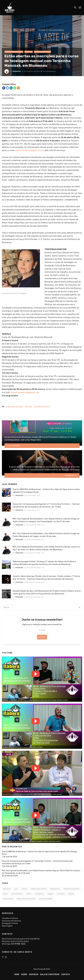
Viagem (50, 894)
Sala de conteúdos (50, 974)
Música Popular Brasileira (26, 899)
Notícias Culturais (42, 52)
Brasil (5, 894)
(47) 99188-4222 (18, 944)
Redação (17, 71)
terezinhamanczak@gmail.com (30, 150)
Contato (66, 974)
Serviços (34, 974)
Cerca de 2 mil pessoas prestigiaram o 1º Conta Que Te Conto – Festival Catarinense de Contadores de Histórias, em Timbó (46, 505)
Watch (36, 674)
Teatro (29, 894)
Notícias (29, 52)
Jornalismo (39, 894)
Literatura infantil (46, 899)
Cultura (24, 889)
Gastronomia (8, 899)
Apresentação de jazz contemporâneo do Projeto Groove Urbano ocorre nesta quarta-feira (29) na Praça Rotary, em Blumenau (47, 592)
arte (16, 889)
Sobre (24, 974)
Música (71, 894)
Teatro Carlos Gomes (39, 889)
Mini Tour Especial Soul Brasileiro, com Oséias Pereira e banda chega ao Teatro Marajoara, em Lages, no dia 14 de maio (46, 535)
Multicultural (55, 889)
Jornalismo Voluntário (71, 889)
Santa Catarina (17, 894)
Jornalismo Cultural (14, 52)
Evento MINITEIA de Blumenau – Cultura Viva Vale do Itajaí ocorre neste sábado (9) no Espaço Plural (46, 491)
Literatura (61, 894)
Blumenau (7, 889)
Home (17, 974)
